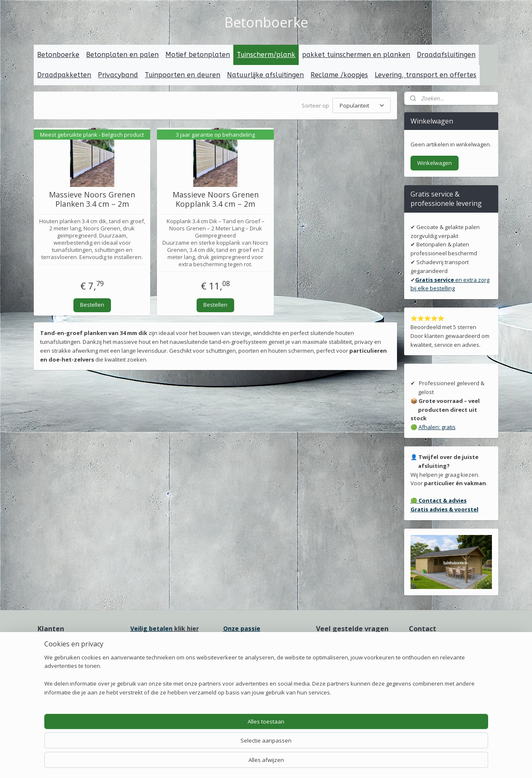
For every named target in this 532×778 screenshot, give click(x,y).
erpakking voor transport (266, 657)
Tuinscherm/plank (266, 55)
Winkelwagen (435, 163)
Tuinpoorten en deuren (182, 75)
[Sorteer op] (362, 105)
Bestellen (92, 305)
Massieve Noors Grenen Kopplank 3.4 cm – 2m (216, 199)
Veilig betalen (151, 628)
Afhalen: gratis (437, 427)
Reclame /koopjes (339, 75)
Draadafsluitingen (446, 55)
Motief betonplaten (198, 55)
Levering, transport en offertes (425, 75)
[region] (211, 747)
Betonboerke (58, 55)
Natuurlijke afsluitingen (265, 75)
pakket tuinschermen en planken (356, 55)
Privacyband (118, 75)
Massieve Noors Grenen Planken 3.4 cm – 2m (92, 199)
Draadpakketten (64, 75)
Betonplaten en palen (122, 55)
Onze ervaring (57, 654)
